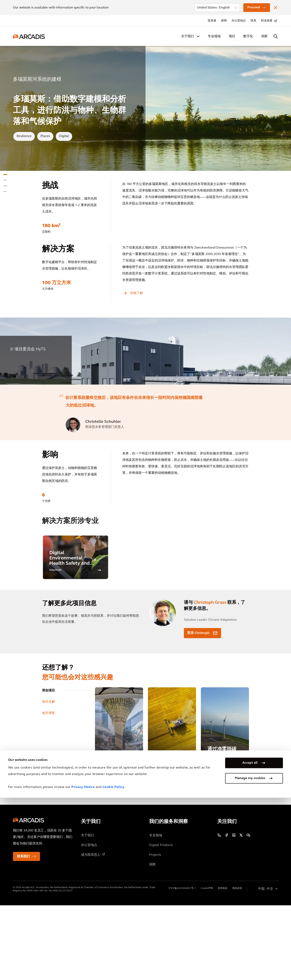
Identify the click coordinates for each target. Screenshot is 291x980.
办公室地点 (239, 21)
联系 (253, 21)
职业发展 (267, 21)
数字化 (248, 36)
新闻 (224, 21)
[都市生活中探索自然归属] (119, 804)
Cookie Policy (113, 969)
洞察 (264, 36)
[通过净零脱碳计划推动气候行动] (225, 804)
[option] (145, 388)
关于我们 (188, 36)
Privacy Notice (83, 969)
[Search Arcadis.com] (276, 36)
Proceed (254, 7)
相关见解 (48, 777)
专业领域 (214, 36)
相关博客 (48, 788)
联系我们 (23, 931)
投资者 (212, 21)
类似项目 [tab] (48, 765)
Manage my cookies (250, 961)
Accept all (250, 945)
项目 (232, 36)
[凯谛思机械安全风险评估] (172, 804)
